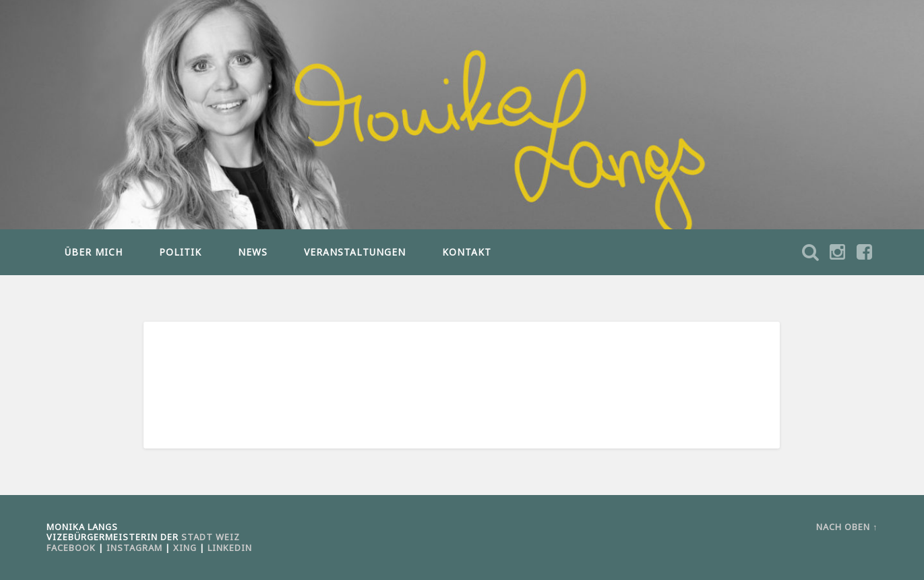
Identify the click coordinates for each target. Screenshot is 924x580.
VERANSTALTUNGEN (355, 252)
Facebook (71, 548)
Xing (185, 548)
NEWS (253, 252)
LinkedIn (230, 548)
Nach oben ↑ (847, 527)
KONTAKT (467, 252)
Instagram (134, 548)
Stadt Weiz (211, 537)
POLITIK (180, 252)
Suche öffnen (864, 252)
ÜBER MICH (94, 252)
